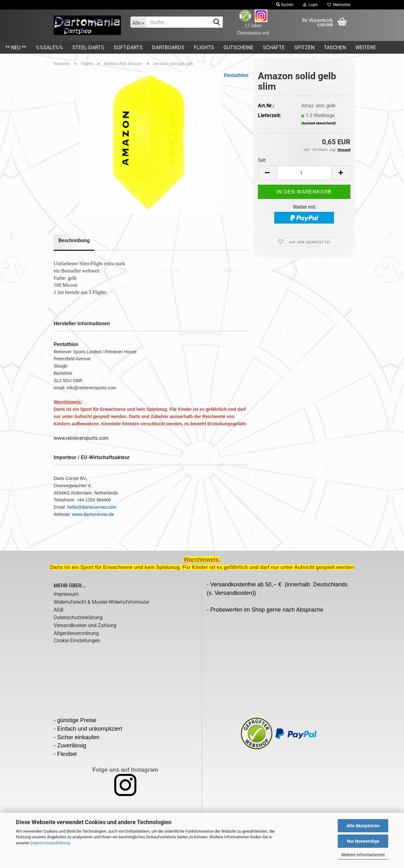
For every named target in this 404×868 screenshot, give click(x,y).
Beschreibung (74, 240)
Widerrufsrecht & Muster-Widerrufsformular (101, 602)
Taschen (335, 48)
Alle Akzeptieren (363, 826)
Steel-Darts (88, 48)
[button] (267, 173)
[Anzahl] (304, 173)
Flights (204, 48)
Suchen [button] (285, 5)
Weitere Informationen (363, 855)
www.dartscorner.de (93, 514)
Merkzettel (339, 5)
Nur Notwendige (363, 841)
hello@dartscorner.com (92, 507)
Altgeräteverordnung (76, 633)
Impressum (66, 594)
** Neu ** (16, 48)
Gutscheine (238, 48)
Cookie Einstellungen (77, 641)
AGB (59, 610)
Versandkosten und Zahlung (85, 625)
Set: (262, 160)
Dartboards (168, 48)
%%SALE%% (49, 48)
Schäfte (274, 48)
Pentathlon (236, 75)
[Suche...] (138, 22)
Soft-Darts (128, 48)
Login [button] (310, 5)
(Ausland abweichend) (318, 123)
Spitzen (304, 48)
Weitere (366, 48)
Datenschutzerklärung (50, 843)
